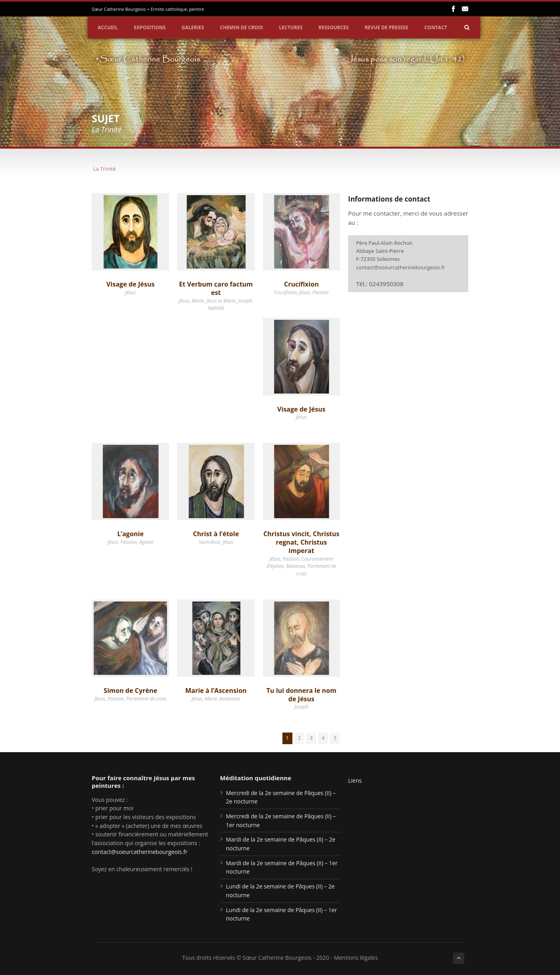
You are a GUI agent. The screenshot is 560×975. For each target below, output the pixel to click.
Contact (436, 27)
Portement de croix (146, 699)
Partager (546, 104)
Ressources (333, 27)
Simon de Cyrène (131, 690)
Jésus (130, 292)
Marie (198, 301)
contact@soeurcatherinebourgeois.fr (401, 267)
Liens (355, 780)
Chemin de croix (242, 27)
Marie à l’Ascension (216, 690)
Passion (321, 292)
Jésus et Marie (221, 301)
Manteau (296, 566)
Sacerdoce (209, 542)
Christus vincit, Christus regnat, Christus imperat (301, 542)
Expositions (150, 27)
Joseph (245, 301)
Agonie (146, 542)
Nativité (216, 308)
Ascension (230, 699)
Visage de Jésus (130, 284)
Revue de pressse (386, 27)
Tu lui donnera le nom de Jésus (301, 695)
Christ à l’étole (216, 534)
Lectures (291, 27)
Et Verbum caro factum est (216, 288)
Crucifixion (301, 284)
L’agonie (131, 534)
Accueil (108, 27)
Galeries (193, 27)
